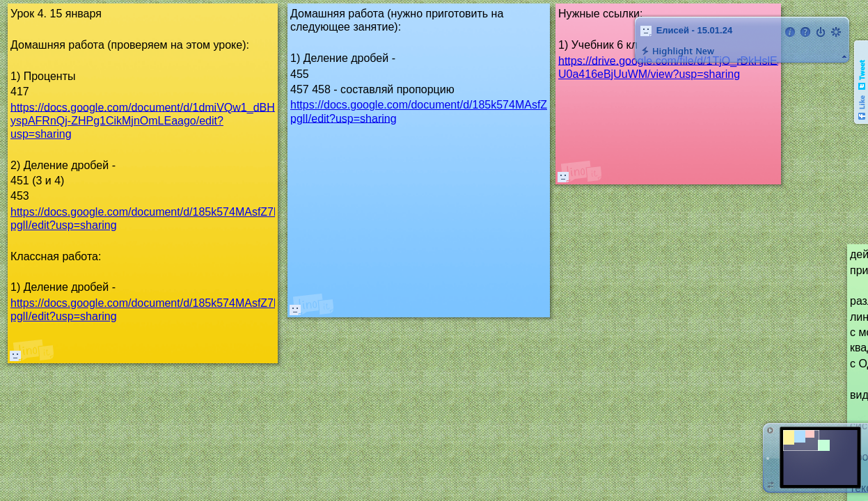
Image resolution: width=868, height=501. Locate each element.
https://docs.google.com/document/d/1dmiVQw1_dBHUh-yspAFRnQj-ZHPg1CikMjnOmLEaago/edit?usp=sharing (152, 120)
